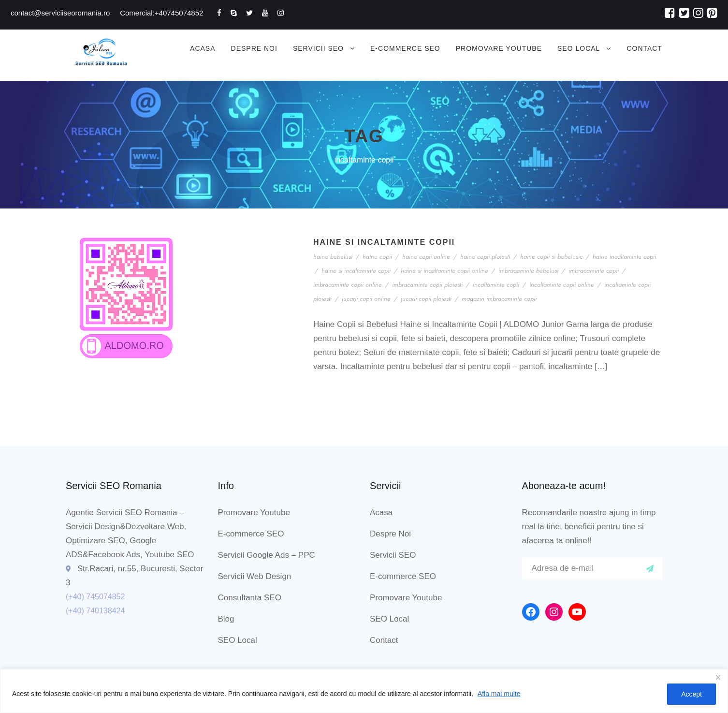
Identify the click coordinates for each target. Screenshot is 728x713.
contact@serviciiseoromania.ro (60, 13)
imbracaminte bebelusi (528, 271)
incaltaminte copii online (562, 285)
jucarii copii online (366, 299)
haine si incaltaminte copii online (444, 271)
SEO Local (579, 48)
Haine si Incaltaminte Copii (384, 242)
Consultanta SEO (250, 598)
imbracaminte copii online (348, 285)
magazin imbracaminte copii (499, 299)
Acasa (203, 48)
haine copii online (426, 257)
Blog (226, 619)
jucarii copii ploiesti (426, 299)
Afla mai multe (499, 694)
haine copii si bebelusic (551, 257)
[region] (364, 691)
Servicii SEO (318, 48)
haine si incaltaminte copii (356, 271)
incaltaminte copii (496, 285)
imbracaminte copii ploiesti (427, 285)
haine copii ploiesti (485, 257)
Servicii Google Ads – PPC (267, 555)
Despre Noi (254, 48)
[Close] (718, 677)
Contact (644, 48)
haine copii (377, 257)
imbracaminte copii (594, 271)
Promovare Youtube (499, 48)
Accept (692, 694)
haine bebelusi (333, 257)
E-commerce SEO (405, 48)
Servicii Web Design (255, 576)
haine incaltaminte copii (624, 257)
